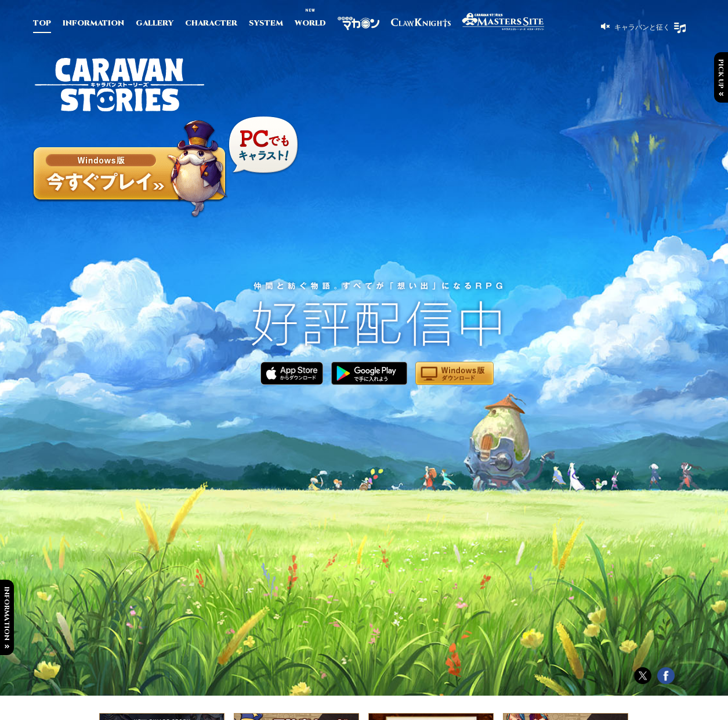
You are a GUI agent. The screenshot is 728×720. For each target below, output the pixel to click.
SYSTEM (266, 23)
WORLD (310, 23)
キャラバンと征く (641, 27)
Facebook (666, 676)
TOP (42, 23)
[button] (635, 26)
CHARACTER (211, 23)
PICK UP (721, 74)
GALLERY (155, 23)
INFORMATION (93, 23)
